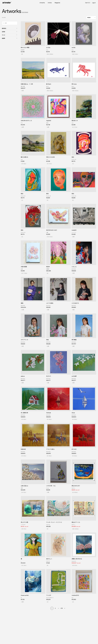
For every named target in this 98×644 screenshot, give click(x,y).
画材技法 (10, 28)
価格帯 (10, 38)
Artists (50, 3)
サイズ (10, 35)
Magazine (57, 3)
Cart (88, 3)
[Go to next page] (65, 608)
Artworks (42, 3)
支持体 (10, 32)
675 (62, 608)
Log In (94, 3)
